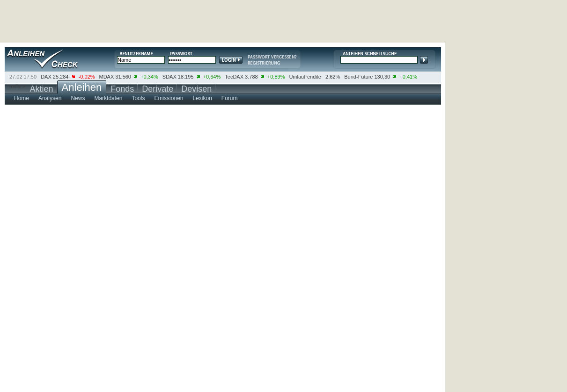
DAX (46, 77)
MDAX (107, 77)
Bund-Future (358, 77)
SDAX (169, 77)
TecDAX (234, 77)
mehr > (18, 86)
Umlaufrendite (305, 77)
